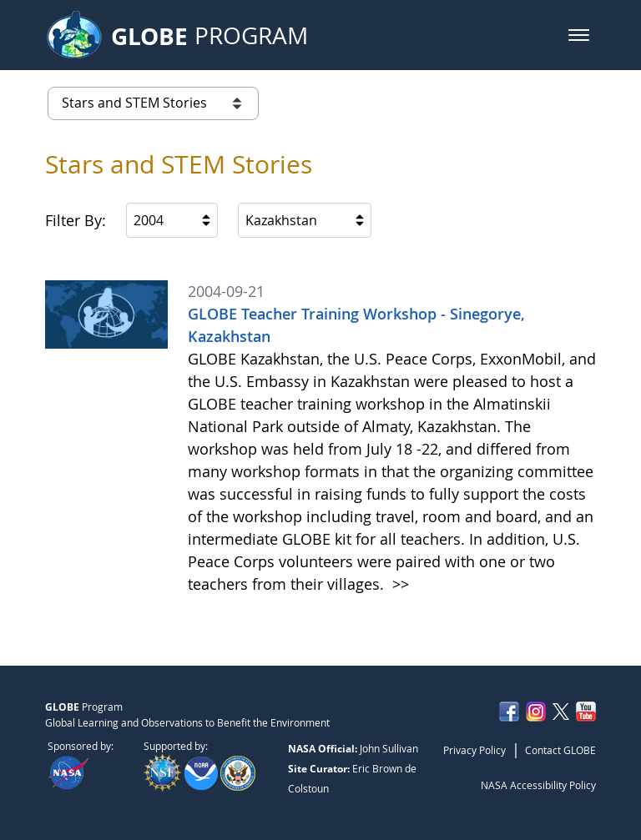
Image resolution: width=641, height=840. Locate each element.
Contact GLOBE (560, 750)
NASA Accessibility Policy (538, 785)
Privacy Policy (474, 750)
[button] (579, 35)
